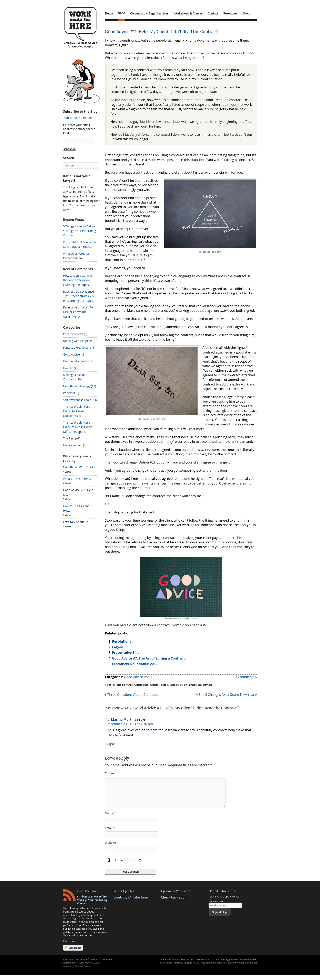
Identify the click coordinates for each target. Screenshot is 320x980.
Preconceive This (126, 653)
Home (109, 13)
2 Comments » (246, 677)
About (246, 13)
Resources (230, 13)
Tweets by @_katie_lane (130, 902)
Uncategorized (73, 445)
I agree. (118, 647)
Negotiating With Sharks (79, 467)
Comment (112, 773)
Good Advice (159, 685)
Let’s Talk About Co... (77, 522)
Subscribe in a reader (78, 118)
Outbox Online (83, 971)
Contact (213, 13)
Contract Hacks (73, 334)
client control (123, 685)
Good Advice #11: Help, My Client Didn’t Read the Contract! (162, 32)
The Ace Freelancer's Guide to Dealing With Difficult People (78, 427)
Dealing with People (76, 341)
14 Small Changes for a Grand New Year (224, 695)
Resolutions (122, 641)
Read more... (71, 946)
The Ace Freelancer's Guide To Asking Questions (77, 411)
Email (110, 833)
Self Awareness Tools (77, 400)
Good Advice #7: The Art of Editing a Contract (148, 658)
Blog (122, 13)
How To (68, 368)
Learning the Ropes (76, 285)
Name (110, 818)
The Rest (69, 438)
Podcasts (69, 393)
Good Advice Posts (138, 677)
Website (110, 847)
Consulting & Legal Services (149, 13)
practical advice (201, 685)
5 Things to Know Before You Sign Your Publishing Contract (79, 231)
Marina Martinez (125, 719)
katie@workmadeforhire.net (242, 967)
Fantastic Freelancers (77, 347)
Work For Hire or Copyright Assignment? (79, 312)
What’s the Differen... (77, 479)
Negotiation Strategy (77, 386)
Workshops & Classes (188, 13)
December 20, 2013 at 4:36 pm (130, 724)
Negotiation (179, 685)
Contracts (141, 685)
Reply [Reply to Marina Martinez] (111, 744)
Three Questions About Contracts (133, 695)
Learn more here (248, 964)
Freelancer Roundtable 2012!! (136, 664)
